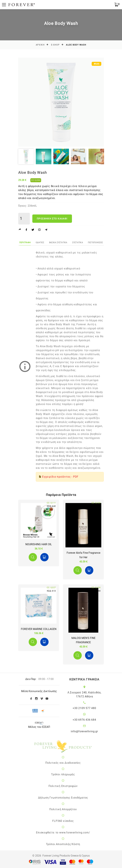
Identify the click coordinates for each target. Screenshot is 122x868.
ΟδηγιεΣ (40, 243)
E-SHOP (55, 45)
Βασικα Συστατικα (58, 243)
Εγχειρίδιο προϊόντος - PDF (60, 477)
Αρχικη (40, 45)
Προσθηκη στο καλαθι (52, 219)
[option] (61, 102)
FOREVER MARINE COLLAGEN (39, 629)
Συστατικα (78, 243)
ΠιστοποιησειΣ (95, 243)
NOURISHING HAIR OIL (39, 544)
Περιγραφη (25, 243)
